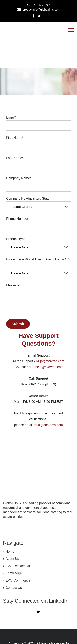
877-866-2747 (41, 5)
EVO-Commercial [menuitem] (18, 554)
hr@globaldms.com (49, 425)
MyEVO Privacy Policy (24, 630)
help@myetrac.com (50, 361)
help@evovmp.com (49, 367)
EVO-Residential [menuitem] (18, 540)
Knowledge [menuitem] (14, 547)
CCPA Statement (59, 626)
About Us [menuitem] (12, 532)
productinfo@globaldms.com (41, 10)
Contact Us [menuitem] (14, 561)
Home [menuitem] (10, 525)
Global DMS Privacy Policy (24, 626)
